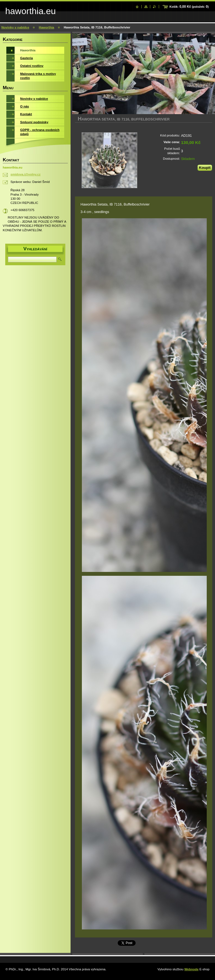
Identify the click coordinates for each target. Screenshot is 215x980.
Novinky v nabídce (15, 27)
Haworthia (47, 27)
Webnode (192, 969)
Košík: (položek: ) (189, 7)
